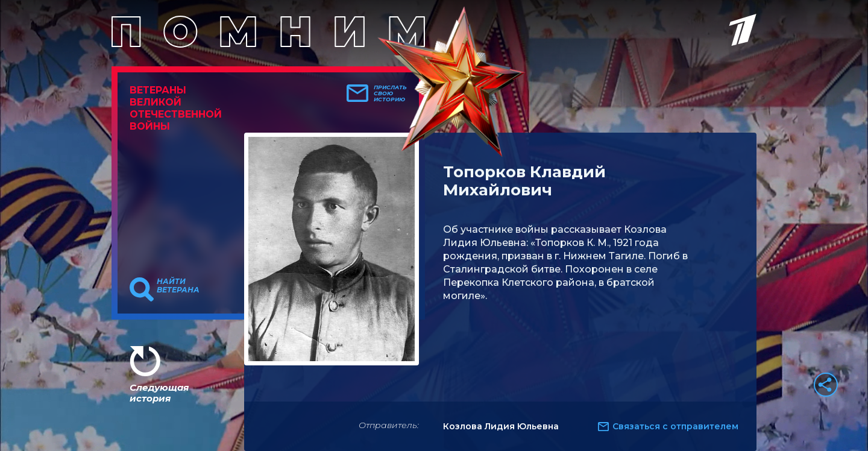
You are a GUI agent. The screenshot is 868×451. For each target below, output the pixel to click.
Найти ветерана (178, 286)
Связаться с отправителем (675, 426)
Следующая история (159, 393)
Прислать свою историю (390, 93)
